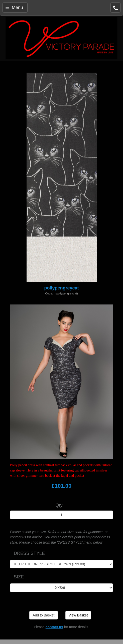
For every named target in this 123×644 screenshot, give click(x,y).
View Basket (78, 615)
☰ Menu (14, 8)
